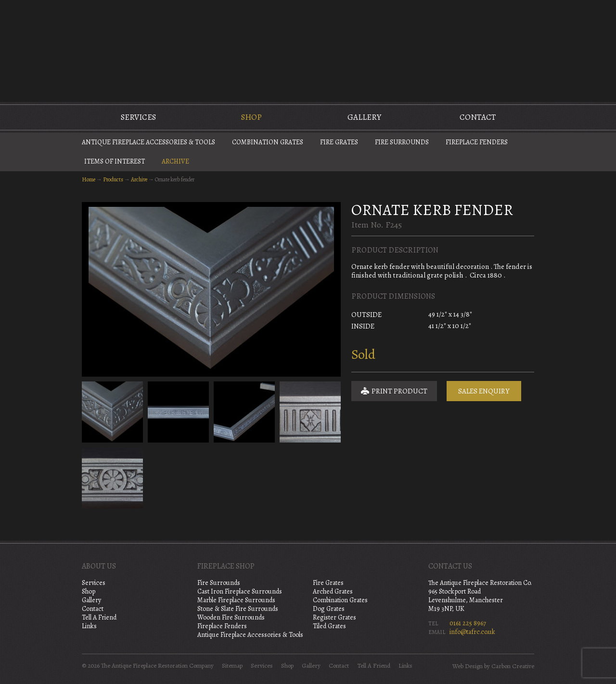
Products (113, 179)
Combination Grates (268, 142)
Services (138, 117)
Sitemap (232, 666)
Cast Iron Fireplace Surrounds (240, 591)
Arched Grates (333, 591)
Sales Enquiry (484, 391)
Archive (175, 161)
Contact (478, 117)
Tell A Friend (99, 617)
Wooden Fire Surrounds (231, 617)
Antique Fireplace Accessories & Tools (148, 142)
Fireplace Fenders (477, 142)
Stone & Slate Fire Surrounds (238, 609)
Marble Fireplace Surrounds (236, 600)
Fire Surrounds (402, 142)
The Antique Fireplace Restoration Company (308, 50)
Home (89, 179)
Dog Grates (329, 609)
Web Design (468, 666)
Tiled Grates (329, 626)
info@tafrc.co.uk (472, 632)
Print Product (394, 391)
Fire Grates (339, 142)
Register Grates (334, 617)
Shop (251, 117)
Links (89, 626)
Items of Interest (115, 161)
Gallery (364, 117)
